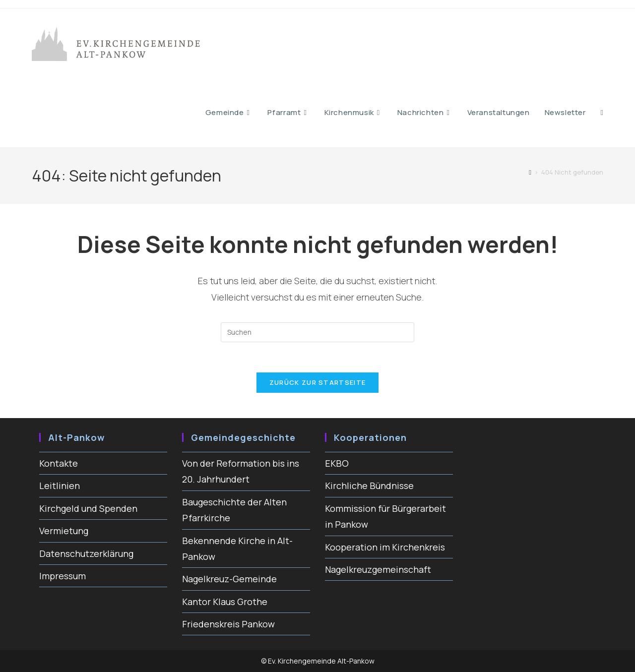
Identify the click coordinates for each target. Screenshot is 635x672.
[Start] (530, 172)
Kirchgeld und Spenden (88, 508)
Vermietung (64, 531)
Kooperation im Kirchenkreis (385, 547)
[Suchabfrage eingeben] (317, 332)
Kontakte (59, 463)
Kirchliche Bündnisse (369, 486)
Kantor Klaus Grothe (225, 602)
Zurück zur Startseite (317, 382)
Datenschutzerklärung (86, 553)
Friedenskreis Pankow (228, 624)
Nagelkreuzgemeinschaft (378, 569)
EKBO (337, 463)
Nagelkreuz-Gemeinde (229, 579)
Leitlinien (60, 486)
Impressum (63, 576)
